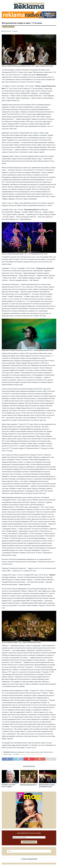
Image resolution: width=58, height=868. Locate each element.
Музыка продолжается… (29, 785)
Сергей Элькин (7, 31)
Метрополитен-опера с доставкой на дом (47, 786)
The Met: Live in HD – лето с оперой (9, 786)
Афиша (16, 31)
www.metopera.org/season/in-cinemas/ (31, 754)
